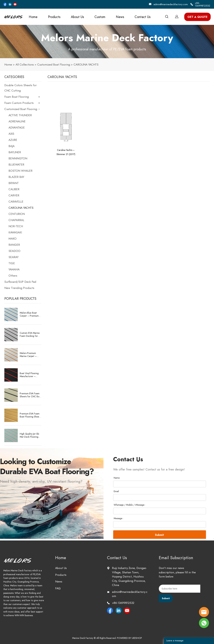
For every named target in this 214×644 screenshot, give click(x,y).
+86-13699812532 (202, 4)
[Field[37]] (160, 484)
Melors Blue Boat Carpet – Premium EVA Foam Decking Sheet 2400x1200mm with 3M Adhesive (30, 314)
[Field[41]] (160, 511)
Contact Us (143, 17)
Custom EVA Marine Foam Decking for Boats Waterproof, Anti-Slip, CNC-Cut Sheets (30, 335)
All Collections (25, 65)
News (120, 17)
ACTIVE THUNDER (20, 115)
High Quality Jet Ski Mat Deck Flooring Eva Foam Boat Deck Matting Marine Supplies (30, 435)
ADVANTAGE (17, 128)
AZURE (13, 140)
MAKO (13, 239)
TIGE (12, 263)
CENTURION (17, 214)
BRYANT (14, 183)
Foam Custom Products (19, 103)
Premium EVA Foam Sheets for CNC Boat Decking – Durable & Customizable (31, 395)
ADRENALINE (17, 121)
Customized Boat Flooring (54, 65)
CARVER (14, 195)
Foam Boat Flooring (17, 97)
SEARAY (14, 257)
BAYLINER (15, 152)
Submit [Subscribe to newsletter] (166, 598)
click (107, 42)
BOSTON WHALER (20, 171)
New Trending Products (19, 288)
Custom (100, 17)
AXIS (11, 134)
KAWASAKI (15, 232)
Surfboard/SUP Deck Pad (20, 282)
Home (33, 17)
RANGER (14, 245)
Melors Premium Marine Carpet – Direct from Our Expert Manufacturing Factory (30, 355)
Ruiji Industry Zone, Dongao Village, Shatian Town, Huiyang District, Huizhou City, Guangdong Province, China (129, 576)
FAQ (58, 588)
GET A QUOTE (197, 17)
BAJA (12, 146)
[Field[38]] (160, 497)
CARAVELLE (16, 202)
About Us (77, 17)
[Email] (180, 589)
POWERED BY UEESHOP (129, 638)
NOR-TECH (16, 226)
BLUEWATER (16, 165)
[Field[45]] (160, 524)
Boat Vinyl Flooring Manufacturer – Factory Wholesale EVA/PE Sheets (29, 375)
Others (13, 276)
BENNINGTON (18, 158)
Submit (159, 535)
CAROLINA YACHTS (86, 65)
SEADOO (14, 251)
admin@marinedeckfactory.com (171, 4)
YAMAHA (14, 269)
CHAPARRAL (16, 220)
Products (54, 17)
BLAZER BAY (16, 177)
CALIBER (14, 189)
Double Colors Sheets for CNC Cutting (20, 88)
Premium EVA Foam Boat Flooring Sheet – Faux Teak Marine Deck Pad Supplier (30, 415)
